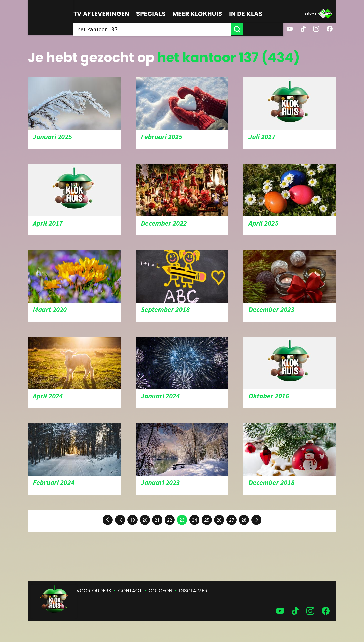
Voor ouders (94, 591)
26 (219, 520)
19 (132, 520)
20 (145, 520)
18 (120, 520)
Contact (130, 591)
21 (157, 520)
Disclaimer (193, 591)
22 (170, 520)
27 (232, 520)
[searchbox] (172, 29)
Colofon (161, 591)
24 (194, 520)
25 (207, 520)
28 (244, 520)
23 (182, 520)
